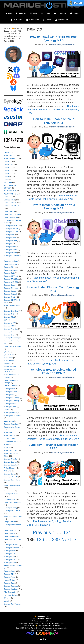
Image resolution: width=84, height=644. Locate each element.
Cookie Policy (32, 630)
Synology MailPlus (11, 250)
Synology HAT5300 (11, 554)
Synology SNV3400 (11, 276)
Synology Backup (10, 462)
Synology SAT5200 (11, 560)
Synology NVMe (10, 563)
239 (56, 540)
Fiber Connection (10, 592)
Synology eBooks (10, 264)
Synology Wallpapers (12, 270)
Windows (7, 445)
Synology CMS (9, 235)
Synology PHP (9, 574)
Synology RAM (9, 557)
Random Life (9, 491)
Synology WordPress (12, 494)
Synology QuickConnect (13, 346)
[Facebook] (32, 633)
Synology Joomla (10, 465)
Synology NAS (9, 156)
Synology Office (10, 314)
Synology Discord (10, 253)
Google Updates (10, 522)
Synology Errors (10, 474)
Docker (47, 20)
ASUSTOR (8, 182)
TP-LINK (7, 598)
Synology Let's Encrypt (12, 539)
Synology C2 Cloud (11, 451)
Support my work (43, 616)
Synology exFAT (10, 323)
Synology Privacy (10, 241)
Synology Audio (10, 577)
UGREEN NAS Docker (12, 206)
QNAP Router (9, 355)
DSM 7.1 (7, 173)
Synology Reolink (10, 413)
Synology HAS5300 (11, 232)
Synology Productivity (12, 485)
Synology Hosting (10, 508)
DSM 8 (6, 179)
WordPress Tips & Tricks (13, 516)
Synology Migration (11, 459)
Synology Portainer (11, 217)
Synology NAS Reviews (13, 604)
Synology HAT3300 (11, 433)
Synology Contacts (11, 536)
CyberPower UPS (10, 499)
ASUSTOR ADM (10, 191)
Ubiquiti (7, 601)
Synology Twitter (10, 404)
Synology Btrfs (9, 273)
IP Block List (62, 20)
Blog (33, 13)
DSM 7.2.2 (8, 165)
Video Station (9, 421)
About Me (21, 13)
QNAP (6, 352)
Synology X (8, 244)
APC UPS (8, 471)
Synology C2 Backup (12, 401)
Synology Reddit (10, 247)
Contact (45, 13)
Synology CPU (9, 533)
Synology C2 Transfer (12, 214)
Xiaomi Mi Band (10, 580)
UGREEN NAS (9, 200)
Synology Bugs (9, 583)
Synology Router (10, 297)
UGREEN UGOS (10, 203)
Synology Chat (9, 317)
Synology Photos (10, 530)
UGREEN (7, 197)
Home (9, 13)
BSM (6, 320)
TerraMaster (8, 358)
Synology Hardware (11, 589)
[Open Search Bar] (73, 20)
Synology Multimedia (12, 548)
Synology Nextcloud (11, 424)
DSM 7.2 (7, 167)
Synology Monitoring (11, 338)
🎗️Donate (76, 3)
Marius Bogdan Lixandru (42, 619)
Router (74, 13)
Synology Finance (10, 392)
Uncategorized (9, 439)
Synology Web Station (12, 427)
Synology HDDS (10, 389)
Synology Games (10, 407)
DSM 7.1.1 (8, 171)
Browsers (7, 448)
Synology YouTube (11, 261)
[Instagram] (56, 633)
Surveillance (60, 13)
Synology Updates (11, 291)
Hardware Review (10, 595)
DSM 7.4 (7, 153)
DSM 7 (6, 177)
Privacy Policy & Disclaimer (48, 630)
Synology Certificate (11, 229)
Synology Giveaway (11, 545)
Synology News (10, 571)
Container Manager (11, 386)
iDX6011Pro (33, 20)
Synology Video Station (12, 416)
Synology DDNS (10, 551)
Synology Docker (10, 159)
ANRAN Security (10, 468)
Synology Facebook (11, 332)
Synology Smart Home (12, 306)
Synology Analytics (11, 329)
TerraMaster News (11, 366)
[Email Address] (48, 633)
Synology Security (11, 285)
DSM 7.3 (7, 162)
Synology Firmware (11, 288)
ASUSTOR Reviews (11, 194)
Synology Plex (9, 267)
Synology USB (9, 395)
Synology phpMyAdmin (12, 502)
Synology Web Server (12, 511)
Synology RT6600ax (11, 279)
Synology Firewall (10, 238)
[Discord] (28, 633)
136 (40, 540)
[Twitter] (36, 633)
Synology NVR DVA (11, 226)
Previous (39, 532)
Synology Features (11, 586)
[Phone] (44, 633)
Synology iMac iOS (11, 477)
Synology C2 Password (12, 256)
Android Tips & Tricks (12, 442)
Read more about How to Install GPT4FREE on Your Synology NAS (53, 110)
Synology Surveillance (12, 480)
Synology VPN (9, 326)
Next (69, 540)
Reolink (7, 410)
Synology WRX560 (11, 282)
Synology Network (11, 294)
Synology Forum (10, 436)
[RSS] (40, 633)
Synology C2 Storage (12, 398)
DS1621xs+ (17, 20)
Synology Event (10, 335)
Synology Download (11, 311)
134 (67, 532)
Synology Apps (9, 211)
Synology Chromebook (12, 525)
